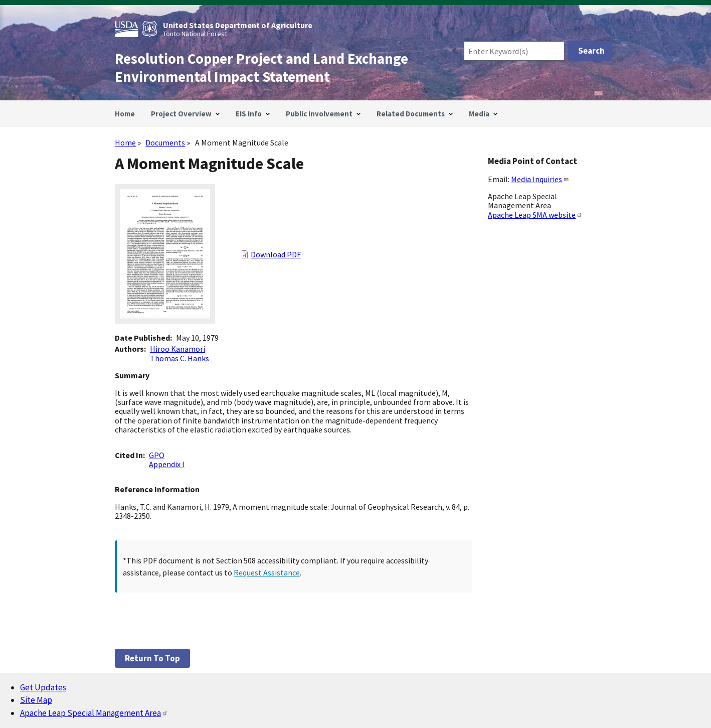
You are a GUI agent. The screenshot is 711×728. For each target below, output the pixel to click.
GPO (157, 455)
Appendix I (167, 464)
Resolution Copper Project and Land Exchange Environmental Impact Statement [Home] (261, 68)
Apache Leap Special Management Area (94, 713)
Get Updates (43, 687)
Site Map (36, 700)
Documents (165, 142)
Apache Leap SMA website (535, 215)
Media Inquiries (540, 179)
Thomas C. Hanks (180, 358)
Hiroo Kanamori (177, 349)
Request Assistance (267, 572)
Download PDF (276, 254)
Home (125, 142)
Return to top (152, 658)
